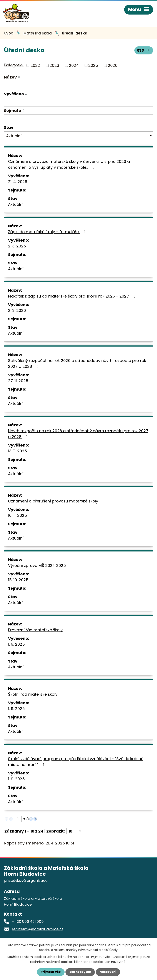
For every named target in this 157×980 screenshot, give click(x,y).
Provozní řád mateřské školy (35, 631)
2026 (113, 67)
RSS (144, 52)
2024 (74, 67)
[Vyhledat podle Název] (78, 86)
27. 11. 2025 (18, 382)
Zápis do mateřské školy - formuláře (47, 233)
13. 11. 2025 (18, 452)
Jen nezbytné (80, 972)
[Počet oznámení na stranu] (74, 832)
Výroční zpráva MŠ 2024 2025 (37, 567)
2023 (54, 67)
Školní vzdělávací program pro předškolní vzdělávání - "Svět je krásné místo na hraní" (76, 763)
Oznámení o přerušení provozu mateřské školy (53, 502)
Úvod (9, 34)
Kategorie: (14, 66)
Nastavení (109, 972)
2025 (93, 67)
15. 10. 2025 (18, 581)
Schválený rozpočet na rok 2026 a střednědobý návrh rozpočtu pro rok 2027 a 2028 (77, 365)
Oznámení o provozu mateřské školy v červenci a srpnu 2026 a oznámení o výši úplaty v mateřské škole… (69, 166)
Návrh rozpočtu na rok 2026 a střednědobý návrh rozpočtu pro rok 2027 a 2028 (78, 435)
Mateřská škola (38, 34)
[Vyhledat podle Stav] (78, 137)
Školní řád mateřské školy (33, 696)
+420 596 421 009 (28, 923)
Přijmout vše (50, 972)
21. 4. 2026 (18, 183)
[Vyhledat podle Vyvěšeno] (78, 104)
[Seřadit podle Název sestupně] (19, 79)
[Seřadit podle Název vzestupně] (19, 77)
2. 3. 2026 (17, 247)
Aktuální (16, 206)
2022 (35, 67)
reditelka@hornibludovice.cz (38, 931)
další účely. (110, 950)
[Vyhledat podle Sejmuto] (78, 120)
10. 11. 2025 (18, 517)
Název (10, 78)
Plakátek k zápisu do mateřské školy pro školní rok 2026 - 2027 (73, 297)
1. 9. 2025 (16, 645)
